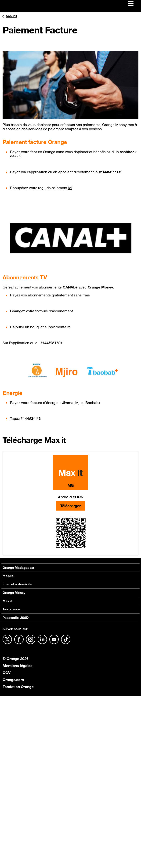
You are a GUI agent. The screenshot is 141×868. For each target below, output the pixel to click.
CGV (7, 673)
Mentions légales (17, 666)
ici (70, 188)
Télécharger (70, 506)
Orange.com (13, 680)
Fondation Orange (18, 687)
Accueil (9, 16)
